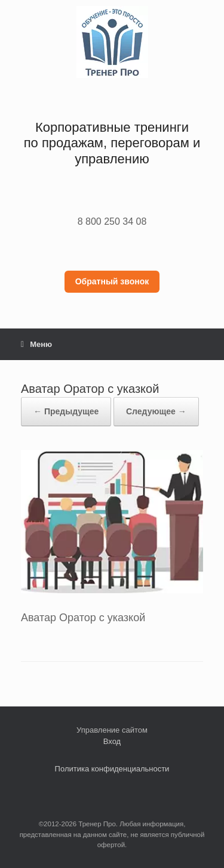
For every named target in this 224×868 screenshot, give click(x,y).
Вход (112, 741)
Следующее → (156, 411)
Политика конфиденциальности (112, 769)
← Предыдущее (66, 411)
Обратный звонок (112, 281)
